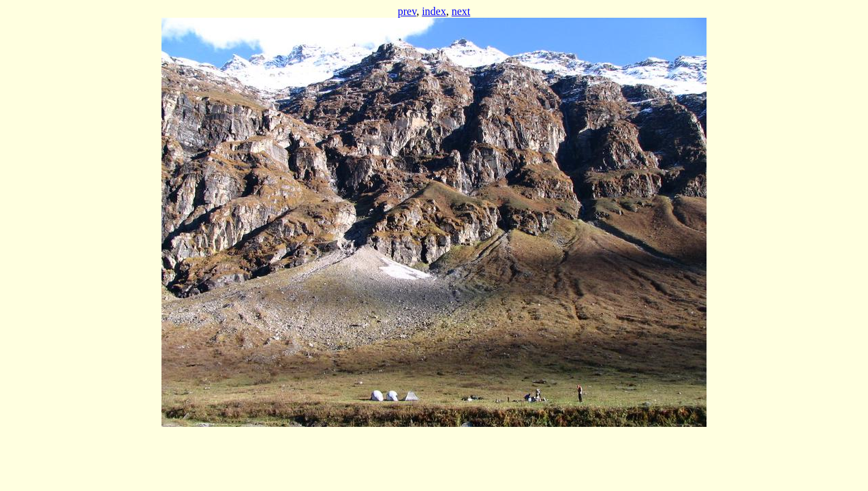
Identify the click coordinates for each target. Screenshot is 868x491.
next (461, 11)
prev (407, 11)
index (434, 11)
